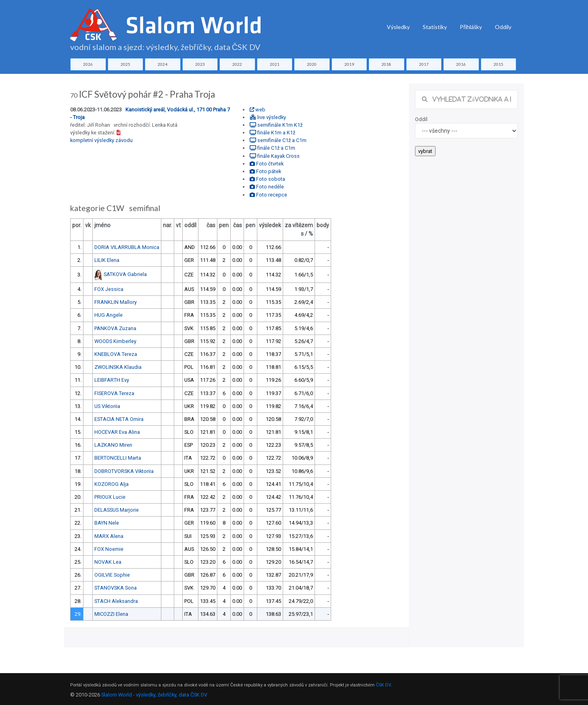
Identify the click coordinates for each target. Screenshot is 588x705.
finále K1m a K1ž (272, 133)
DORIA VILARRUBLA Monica (127, 247)
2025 (125, 64)
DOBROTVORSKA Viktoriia (124, 471)
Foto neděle (267, 187)
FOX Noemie (109, 549)
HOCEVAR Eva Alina (117, 432)
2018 (386, 64)
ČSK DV (383, 685)
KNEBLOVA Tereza (116, 354)
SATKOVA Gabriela (125, 274)
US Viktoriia (107, 406)
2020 (312, 64)
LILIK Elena (107, 260)
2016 (461, 64)
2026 (88, 64)
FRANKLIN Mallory (116, 302)
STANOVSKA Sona (116, 588)
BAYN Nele (107, 523)
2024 (163, 64)
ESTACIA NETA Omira (119, 419)
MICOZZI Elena (111, 614)
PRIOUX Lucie (110, 497)
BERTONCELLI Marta (118, 458)
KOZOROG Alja (112, 484)
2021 (275, 64)
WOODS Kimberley (115, 341)
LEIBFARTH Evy (112, 380)
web (258, 110)
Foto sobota (267, 179)
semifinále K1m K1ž (276, 125)
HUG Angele (108, 315)
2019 (349, 64)
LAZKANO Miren (113, 445)
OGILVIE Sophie (112, 575)
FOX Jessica (109, 289)
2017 (424, 64)
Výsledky (398, 27)
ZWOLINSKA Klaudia (118, 367)
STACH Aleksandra (116, 601)
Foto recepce (268, 195)
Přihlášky (471, 27)
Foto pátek (265, 171)
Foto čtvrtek (267, 164)
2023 (200, 64)
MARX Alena (109, 536)
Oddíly (503, 27)
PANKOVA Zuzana (115, 328)
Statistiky (435, 27)
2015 (498, 64)
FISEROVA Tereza (114, 393)
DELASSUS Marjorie (117, 510)
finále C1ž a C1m (272, 148)
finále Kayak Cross (275, 156)
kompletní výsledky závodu (101, 140)
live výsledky (268, 117)
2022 (237, 64)
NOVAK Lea (108, 562)
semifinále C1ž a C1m (278, 140)
